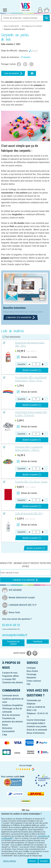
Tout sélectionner (13, 337)
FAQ (28, 684)
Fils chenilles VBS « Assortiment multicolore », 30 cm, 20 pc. (31, 379)
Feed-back (38, 641)
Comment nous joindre (37, 726)
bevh (22, 777)
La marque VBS (9, 679)
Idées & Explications (11, 26)
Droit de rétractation (11, 715)
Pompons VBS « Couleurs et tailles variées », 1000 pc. (29, 448)
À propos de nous (10, 673)
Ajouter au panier (32, 370)
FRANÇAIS (26, 835)
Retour (5, 725)
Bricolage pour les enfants (32, 26)
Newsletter (31, 678)
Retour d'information (36, 733)
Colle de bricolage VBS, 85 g (29, 513)
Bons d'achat (32, 671)
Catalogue (31, 668)
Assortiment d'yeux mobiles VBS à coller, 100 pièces (31, 414)
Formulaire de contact (13, 643)
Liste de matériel (13, 73)
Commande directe (10, 696)
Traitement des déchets (13, 682)
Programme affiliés (10, 676)
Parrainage (31, 674)
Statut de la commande (37, 730)
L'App (5, 735)
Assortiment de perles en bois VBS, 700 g (30, 344)
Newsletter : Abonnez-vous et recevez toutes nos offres (26, 565)
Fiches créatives (34, 681)
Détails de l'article (27, 357)
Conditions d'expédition (13, 705)
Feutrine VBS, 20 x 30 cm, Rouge (31, 482)
